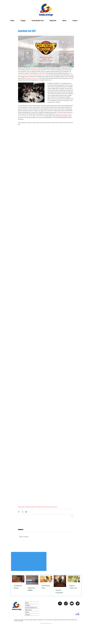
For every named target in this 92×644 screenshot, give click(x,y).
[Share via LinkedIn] (26, 512)
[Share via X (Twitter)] (22, 512)
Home (27, 603)
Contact (28, 615)
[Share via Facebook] (19, 512)
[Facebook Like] (21, 550)
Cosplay (28, 605)
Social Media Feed (31, 607)
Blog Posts (28, 610)
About (27, 612)
